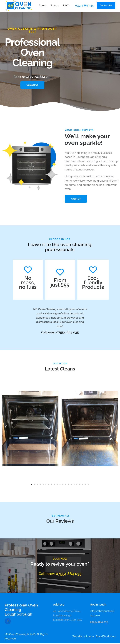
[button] (106, 6)
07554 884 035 (84, 5)
